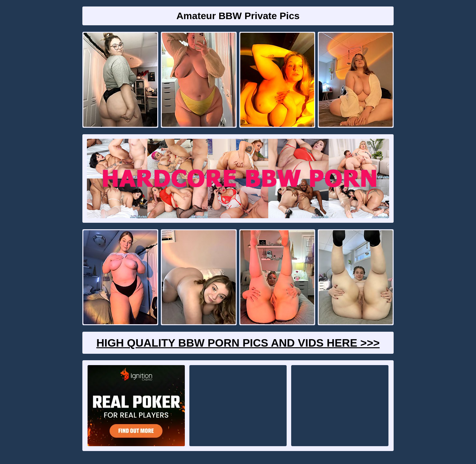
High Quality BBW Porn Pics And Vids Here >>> (238, 343)
